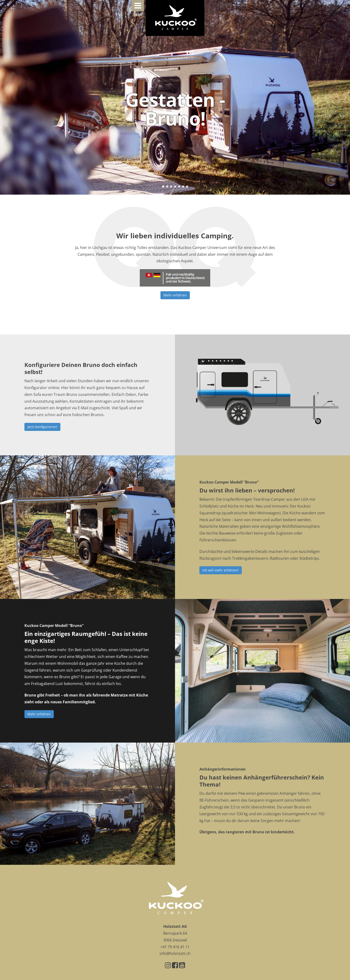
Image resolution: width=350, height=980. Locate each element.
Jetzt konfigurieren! (42, 427)
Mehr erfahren (175, 295)
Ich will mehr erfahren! (221, 570)
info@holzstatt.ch (175, 953)
